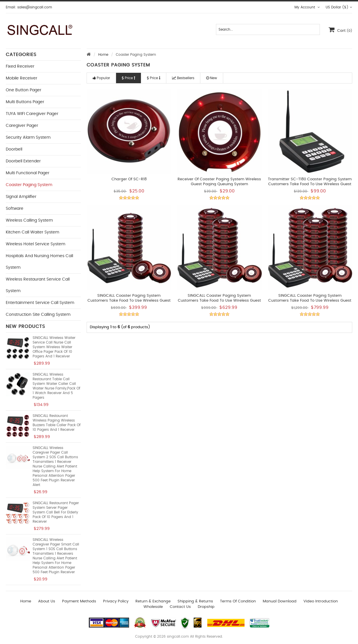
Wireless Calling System (29, 220)
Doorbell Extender (23, 161)
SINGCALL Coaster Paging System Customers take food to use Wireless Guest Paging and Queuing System (129, 301)
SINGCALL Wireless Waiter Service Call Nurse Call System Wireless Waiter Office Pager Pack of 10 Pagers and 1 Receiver (54, 347)
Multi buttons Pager (25, 102)
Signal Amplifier (21, 197)
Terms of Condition (238, 601)
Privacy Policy (116, 601)
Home (103, 55)
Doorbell (14, 149)
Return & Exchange (153, 601)
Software (15, 209)
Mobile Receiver (22, 78)
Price (128, 78)
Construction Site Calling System (38, 315)
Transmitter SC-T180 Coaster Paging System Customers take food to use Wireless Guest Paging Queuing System (310, 184)
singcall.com (178, 636)
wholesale (153, 607)
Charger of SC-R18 (129, 179)
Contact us (180, 607)
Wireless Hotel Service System (36, 244)
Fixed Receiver (20, 66)
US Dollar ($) (339, 7)
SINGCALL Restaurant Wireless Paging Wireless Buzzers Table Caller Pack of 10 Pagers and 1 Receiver (57, 423)
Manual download (280, 601)
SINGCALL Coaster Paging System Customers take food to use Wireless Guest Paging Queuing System (219, 301)
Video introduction (321, 601)
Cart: (340, 29)
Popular (101, 78)
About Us (47, 601)
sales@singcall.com (35, 7)
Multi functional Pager (28, 173)
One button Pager (24, 90)
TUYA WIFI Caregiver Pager (32, 114)
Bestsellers (183, 78)
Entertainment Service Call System (40, 303)
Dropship (206, 607)
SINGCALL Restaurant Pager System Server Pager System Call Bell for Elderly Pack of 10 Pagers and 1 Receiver (56, 512)
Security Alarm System (28, 138)
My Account (307, 7)
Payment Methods (79, 601)
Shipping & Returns (195, 601)
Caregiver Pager (22, 126)
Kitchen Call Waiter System (32, 232)
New (212, 78)
